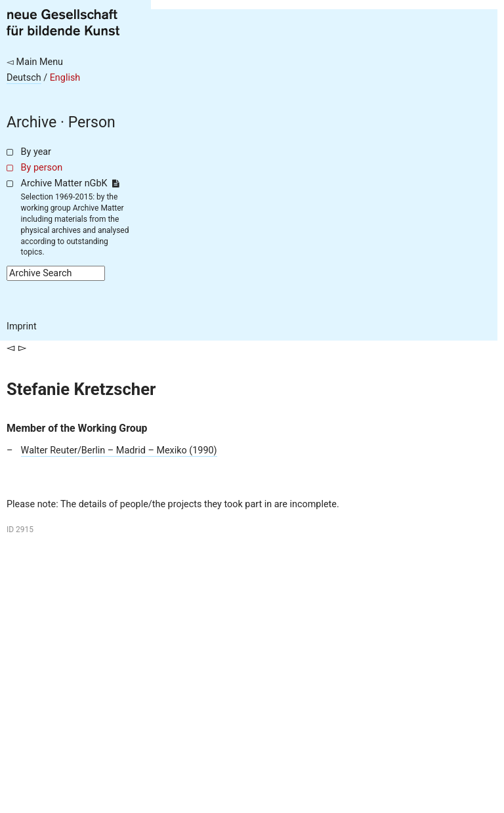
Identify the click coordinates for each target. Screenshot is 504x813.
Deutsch (24, 78)
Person (92, 122)
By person (42, 168)
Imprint (22, 326)
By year (36, 152)
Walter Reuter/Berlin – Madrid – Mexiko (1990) (119, 450)
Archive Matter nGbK (70, 183)
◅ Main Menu (35, 62)
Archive (31, 122)
